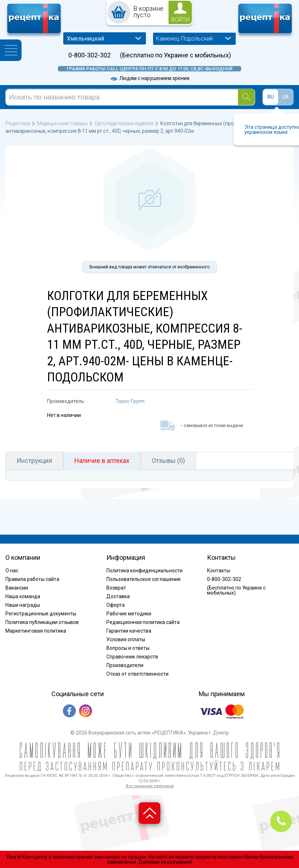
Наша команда (23, 596)
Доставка (118, 596)
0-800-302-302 (89, 55)
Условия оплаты (126, 639)
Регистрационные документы (41, 614)
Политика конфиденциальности (144, 571)
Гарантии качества (129, 631)
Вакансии (17, 588)
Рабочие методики (129, 614)
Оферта (116, 605)
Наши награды (23, 605)
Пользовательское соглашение (144, 579)
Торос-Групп (130, 401)
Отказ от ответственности (137, 674)
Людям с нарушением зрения (149, 78)
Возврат (116, 588)
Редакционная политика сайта (143, 622)
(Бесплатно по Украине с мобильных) (176, 55)
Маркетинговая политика (36, 631)
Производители (125, 665)
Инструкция (34, 461)
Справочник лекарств (132, 657)
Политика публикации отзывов (42, 622)
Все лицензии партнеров (150, 786)
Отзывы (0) (168, 461)
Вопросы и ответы (128, 648)
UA (286, 97)
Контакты (218, 571)
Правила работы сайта (32, 579)
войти (180, 20)
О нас (12, 571)
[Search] (246, 97)
